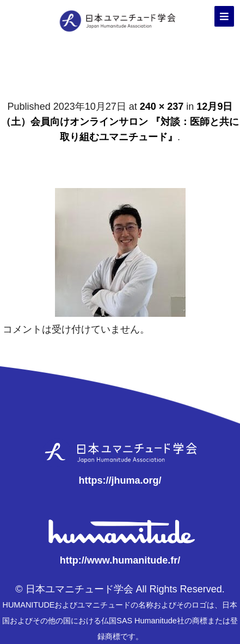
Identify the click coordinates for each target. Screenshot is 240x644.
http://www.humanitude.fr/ (120, 560)
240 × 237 (162, 107)
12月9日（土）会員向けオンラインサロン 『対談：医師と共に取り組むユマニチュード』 (120, 122)
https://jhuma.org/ (120, 480)
